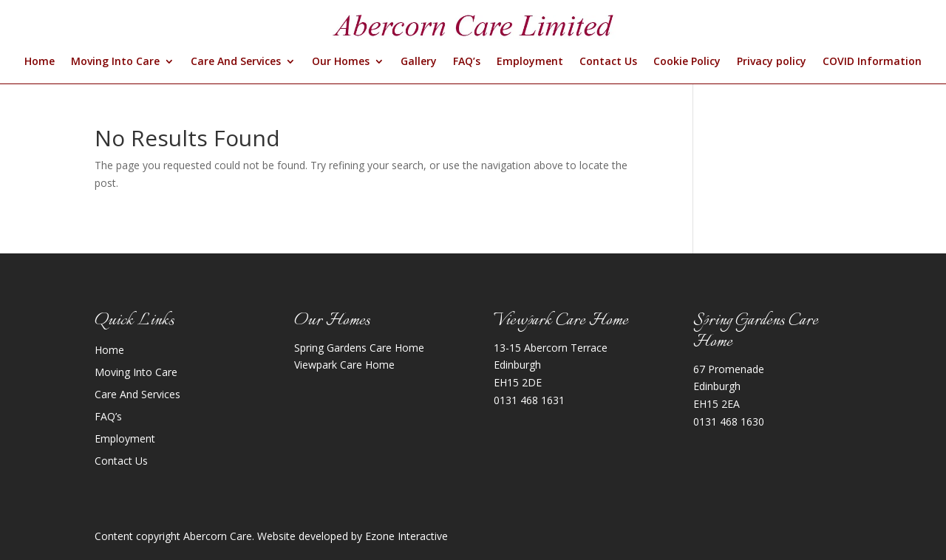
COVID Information (872, 62)
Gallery (419, 62)
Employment (530, 62)
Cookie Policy (687, 62)
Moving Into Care (115, 62)
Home (40, 62)
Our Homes (341, 62)
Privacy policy (772, 62)
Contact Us (608, 62)
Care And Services (236, 62)
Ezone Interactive (406, 536)
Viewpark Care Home (344, 365)
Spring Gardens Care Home (359, 348)
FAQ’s (467, 62)
